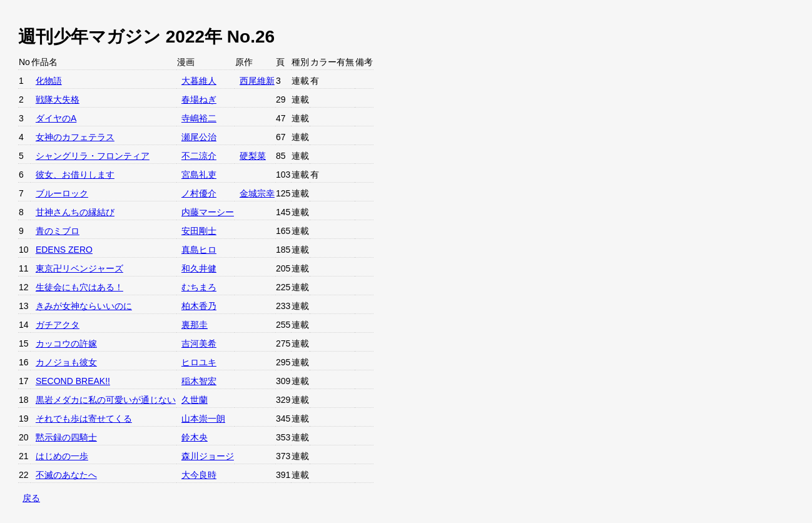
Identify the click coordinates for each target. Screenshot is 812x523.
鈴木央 (195, 437)
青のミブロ (58, 231)
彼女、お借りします (75, 175)
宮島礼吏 (199, 175)
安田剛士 (199, 231)
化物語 (49, 81)
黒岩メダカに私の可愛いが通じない (106, 400)
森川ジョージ (208, 456)
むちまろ (199, 287)
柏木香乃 (199, 306)
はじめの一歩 (62, 456)
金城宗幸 (257, 193)
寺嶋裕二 (199, 118)
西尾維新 (257, 81)
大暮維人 (199, 81)
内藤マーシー (208, 212)
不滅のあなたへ (66, 475)
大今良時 (199, 475)
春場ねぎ (199, 99)
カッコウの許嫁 (66, 343)
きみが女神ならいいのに (84, 306)
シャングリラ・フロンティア (93, 156)
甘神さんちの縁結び (75, 212)
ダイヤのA (56, 118)
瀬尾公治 (199, 137)
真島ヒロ (199, 250)
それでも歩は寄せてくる (84, 419)
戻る (31, 498)
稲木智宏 (199, 381)
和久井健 (199, 268)
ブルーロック (62, 193)
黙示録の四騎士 (66, 437)
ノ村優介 (199, 193)
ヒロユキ (199, 362)
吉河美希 (199, 343)
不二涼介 (199, 156)
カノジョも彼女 (66, 362)
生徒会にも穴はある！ (79, 287)
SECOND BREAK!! (73, 381)
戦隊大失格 (58, 99)
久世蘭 (195, 400)
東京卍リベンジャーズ (79, 268)
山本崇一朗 (203, 419)
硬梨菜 (253, 156)
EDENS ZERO (64, 250)
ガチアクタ (58, 325)
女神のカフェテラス (75, 137)
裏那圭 (195, 325)
